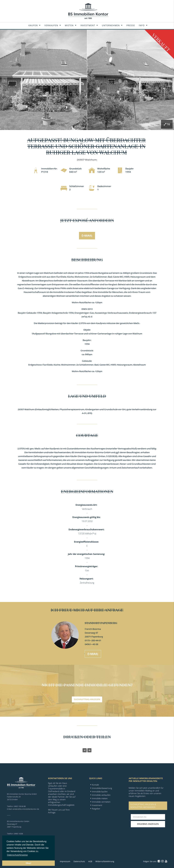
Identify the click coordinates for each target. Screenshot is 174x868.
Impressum (65, 861)
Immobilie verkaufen (101, 795)
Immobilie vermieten (101, 802)
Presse (131, 25)
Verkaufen (51, 25)
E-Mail (87, 236)
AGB (90, 861)
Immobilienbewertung (102, 788)
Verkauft (161, 42)
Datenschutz (79, 861)
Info (142, 25)
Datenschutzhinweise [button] (17, 855)
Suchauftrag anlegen (87, 699)
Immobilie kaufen (100, 792)
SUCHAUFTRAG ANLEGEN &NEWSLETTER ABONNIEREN (143, 806)
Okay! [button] (28, 863)
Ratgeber (96, 809)
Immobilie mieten (100, 798)
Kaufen (33, 25)
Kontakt (95, 785)
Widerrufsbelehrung (105, 861)
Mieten (69, 25)
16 (167, 124)
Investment (88, 25)
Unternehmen (111, 25)
